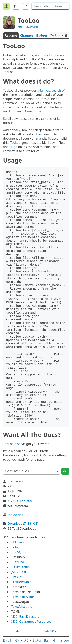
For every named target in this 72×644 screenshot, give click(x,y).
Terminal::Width (23, 597)
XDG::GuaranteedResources (31, 622)
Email (7, 640)
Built (56, 640)
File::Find (18, 562)
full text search (50, 90)
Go (65, 471)
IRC (26, 640)
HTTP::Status (20, 567)
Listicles (17, 577)
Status (37, 640)
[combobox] (50, 6)
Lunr (40, 134)
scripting (50, 631)
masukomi (15, 481)
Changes (27, 35)
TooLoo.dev (11, 444)
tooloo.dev (15, 515)
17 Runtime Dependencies (26, 537)
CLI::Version (20, 542)
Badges (42, 35)
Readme (11, 35)
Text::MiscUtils (22, 607)
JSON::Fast (19, 572)
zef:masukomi (28, 27)
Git (17, 640)
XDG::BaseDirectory (25, 617)
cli (17, 631)
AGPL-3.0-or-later (20, 501)
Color (15, 547)
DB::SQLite (19, 552)
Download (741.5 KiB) (23, 524)
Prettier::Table (21, 582)
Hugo (13, 147)
